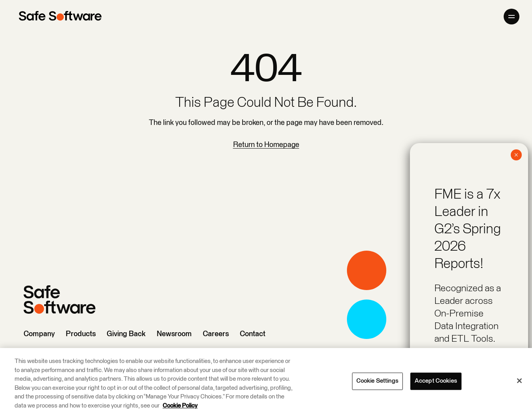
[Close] (519, 381)
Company (39, 334)
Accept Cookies (436, 381)
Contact (253, 334)
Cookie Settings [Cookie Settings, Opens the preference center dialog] (377, 381)
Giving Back (126, 334)
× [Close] (516, 155)
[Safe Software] (60, 17)
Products (81, 334)
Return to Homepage (266, 145)
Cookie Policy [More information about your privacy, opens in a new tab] (180, 406)
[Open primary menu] (512, 17)
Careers (216, 334)
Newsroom (174, 334)
